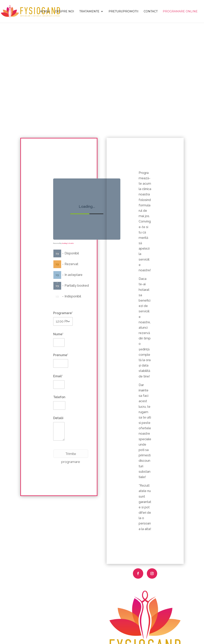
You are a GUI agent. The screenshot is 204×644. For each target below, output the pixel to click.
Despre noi (65, 12)
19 (57, 253)
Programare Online (180, 12)
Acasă (45, 12)
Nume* (58, 334)
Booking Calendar (68, 243)
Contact (151, 12)
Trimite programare (71, 455)
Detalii (58, 418)
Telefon (59, 397)
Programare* (63, 313)
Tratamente (89, 12)
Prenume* (61, 355)
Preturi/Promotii (124, 12)
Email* (58, 376)
